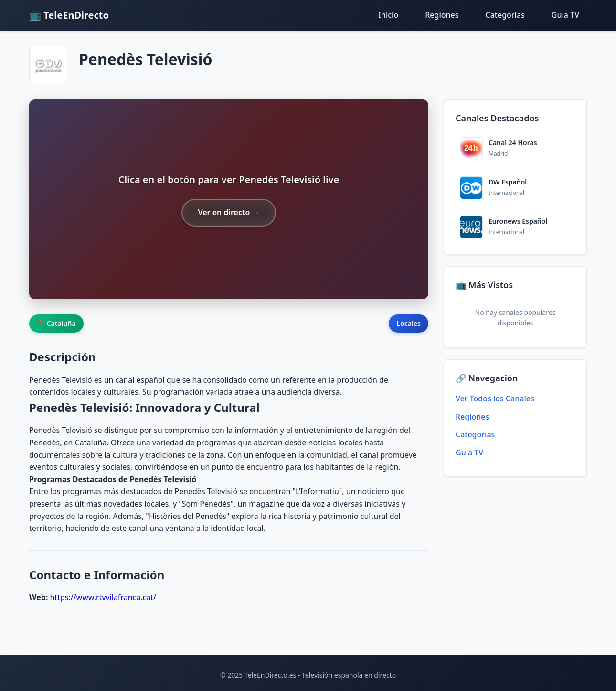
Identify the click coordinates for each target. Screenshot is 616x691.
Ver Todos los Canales (495, 399)
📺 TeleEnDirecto (69, 15)
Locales (409, 323)
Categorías (505, 15)
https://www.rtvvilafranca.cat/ (103, 597)
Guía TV (565, 15)
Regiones (442, 15)
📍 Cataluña (56, 323)
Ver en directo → (228, 212)
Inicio (388, 15)
